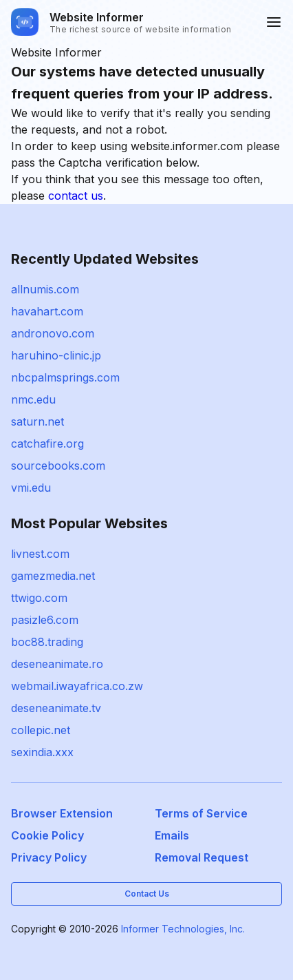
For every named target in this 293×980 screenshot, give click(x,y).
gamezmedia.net (53, 576)
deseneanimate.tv (56, 708)
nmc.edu (33, 399)
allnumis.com (45, 289)
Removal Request (202, 857)
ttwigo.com (39, 598)
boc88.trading (47, 642)
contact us (76, 196)
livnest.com (40, 554)
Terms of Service (201, 813)
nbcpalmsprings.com (65, 377)
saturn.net (37, 421)
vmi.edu (31, 488)
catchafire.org (47, 444)
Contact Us (147, 894)
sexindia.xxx (42, 752)
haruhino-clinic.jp (56, 355)
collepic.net (41, 730)
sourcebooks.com (58, 466)
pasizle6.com (45, 620)
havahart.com (47, 311)
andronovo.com (53, 333)
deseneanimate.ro (57, 664)
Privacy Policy (49, 857)
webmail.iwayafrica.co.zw (77, 686)
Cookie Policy (47, 835)
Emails (172, 835)
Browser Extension (62, 813)
